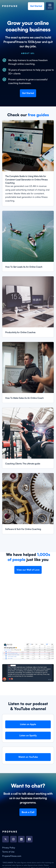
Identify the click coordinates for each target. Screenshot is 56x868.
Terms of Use (8, 852)
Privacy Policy (9, 848)
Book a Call (28, 812)
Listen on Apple (28, 724)
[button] (50, 6)
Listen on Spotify (28, 735)
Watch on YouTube (28, 757)
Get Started (36, 6)
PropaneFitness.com (12, 856)
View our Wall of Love (28, 570)
